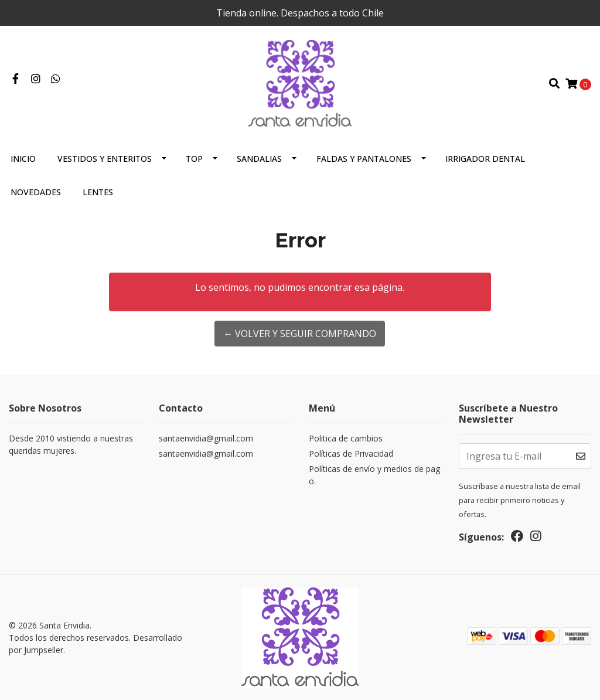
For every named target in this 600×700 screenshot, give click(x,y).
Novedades (36, 192)
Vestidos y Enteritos (105, 159)
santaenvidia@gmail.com (206, 438)
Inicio (23, 159)
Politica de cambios (346, 438)
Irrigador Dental (485, 159)
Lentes (98, 192)
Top (194, 159)
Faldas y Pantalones (364, 159)
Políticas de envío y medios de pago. (374, 475)
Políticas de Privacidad (351, 453)
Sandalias (259, 159)
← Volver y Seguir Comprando (300, 334)
